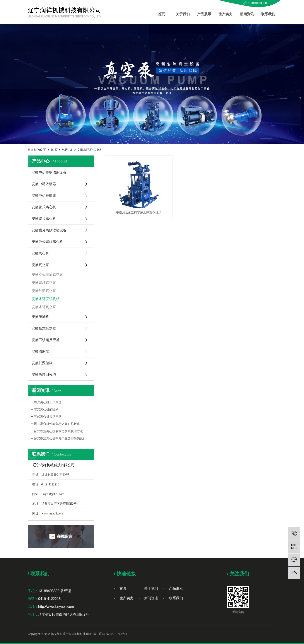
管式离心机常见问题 (48, 417)
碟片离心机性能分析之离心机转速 (57, 424)
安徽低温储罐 (42, 363)
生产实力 (225, 14)
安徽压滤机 (40, 317)
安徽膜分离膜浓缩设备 (49, 230)
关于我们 (183, 14)
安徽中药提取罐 (44, 196)
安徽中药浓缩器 (44, 184)
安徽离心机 (40, 253)
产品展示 (204, 14)
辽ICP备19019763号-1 (113, 634)
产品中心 (67, 150)
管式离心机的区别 (46, 409)
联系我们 (268, 14)
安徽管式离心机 (44, 207)
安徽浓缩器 (40, 351)
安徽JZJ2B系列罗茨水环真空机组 (132, 201)
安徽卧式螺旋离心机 (47, 242)
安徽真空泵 (40, 265)
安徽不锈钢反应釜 (46, 340)
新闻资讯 (247, 14)
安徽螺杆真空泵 (44, 283)
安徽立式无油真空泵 (47, 275)
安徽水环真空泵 (44, 307)
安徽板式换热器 (44, 328)
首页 (161, 14)
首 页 (54, 150)
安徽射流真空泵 (44, 291)
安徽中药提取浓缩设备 (49, 172)
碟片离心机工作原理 (48, 402)
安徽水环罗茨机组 (89, 150)
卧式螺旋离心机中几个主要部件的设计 (60, 438)
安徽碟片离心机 (44, 219)
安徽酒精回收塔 (44, 375)
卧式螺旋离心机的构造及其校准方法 (58, 431)
